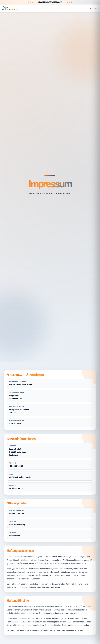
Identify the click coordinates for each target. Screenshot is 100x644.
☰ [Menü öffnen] (96, 8)
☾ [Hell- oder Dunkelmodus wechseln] (91, 8)
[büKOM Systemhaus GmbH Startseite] (10, 8)
